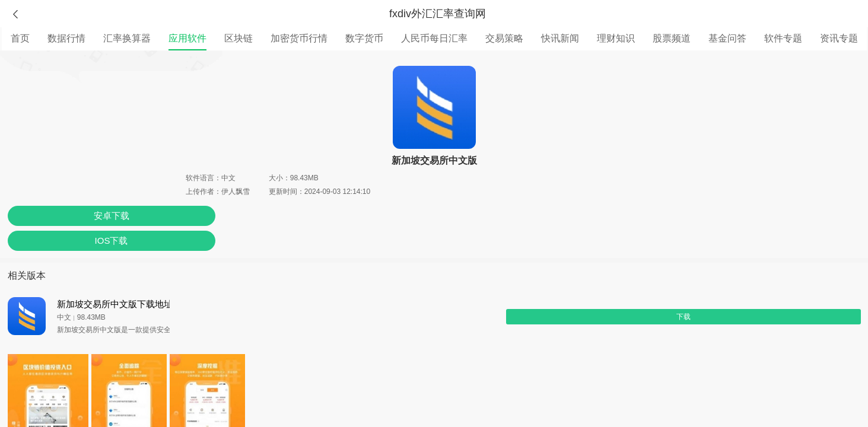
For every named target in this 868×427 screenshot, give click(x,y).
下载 (683, 317)
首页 (20, 38)
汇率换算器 (127, 38)
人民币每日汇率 (434, 38)
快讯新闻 (560, 38)
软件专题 (783, 38)
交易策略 (504, 38)
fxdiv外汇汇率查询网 (438, 14)
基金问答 (727, 38)
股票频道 (672, 38)
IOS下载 (112, 240)
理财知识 (616, 38)
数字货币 (364, 38)
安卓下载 (112, 216)
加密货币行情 (299, 38)
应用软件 (187, 38)
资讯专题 (839, 38)
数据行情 (66, 38)
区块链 (239, 38)
